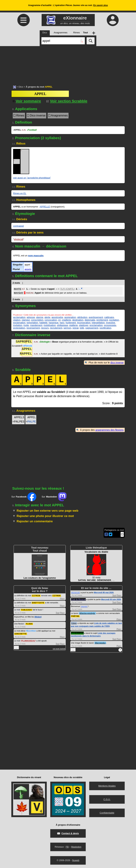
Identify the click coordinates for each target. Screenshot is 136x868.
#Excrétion (31, 630)
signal (75, 328)
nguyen (84, 606)
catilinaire (109, 317)
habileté (43, 323)
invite (26, 325)
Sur (24, 497)
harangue (54, 323)
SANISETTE (21, 633)
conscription (37, 320)
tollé (82, 328)
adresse (31, 317)
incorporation (84, 323)
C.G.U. (107, 799)
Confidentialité (107, 813)
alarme (40, 317)
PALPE (32, 422)
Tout (57, 612)
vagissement (92, 328)
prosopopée (110, 325)
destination (78, 320)
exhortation (32, 323)
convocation (51, 320)
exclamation (19, 323)
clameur (26, 320)
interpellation (98, 323)
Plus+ (62, 598)
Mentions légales (107, 786)
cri (59, 320)
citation (17, 320)
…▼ (81, 288)
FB (67, 847)
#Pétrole (28, 346)
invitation (18, 325)
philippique (63, 325)
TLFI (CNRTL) (67, 289)
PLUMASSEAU (28, 640)
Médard (38, 616)
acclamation (19, 317)
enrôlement (102, 320)
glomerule (75, 592)
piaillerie (73, 325)
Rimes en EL (20, 193)
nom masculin (36, 256)
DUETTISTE (38, 602)
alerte (47, 317)
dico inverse (117, 363)
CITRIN (36, 595)
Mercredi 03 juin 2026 (111, 599)
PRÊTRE (75, 616)
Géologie (44, 342)
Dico (21, 87)
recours (45, 328)
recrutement (56, 328)
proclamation (96, 325)
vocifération (105, 328)
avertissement (96, 317)
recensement (33, 328)
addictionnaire (77, 633)
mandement (36, 325)
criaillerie (66, 320)
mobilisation (50, 325)
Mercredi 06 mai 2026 (104, 592)
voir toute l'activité (59, 648)
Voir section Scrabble (67, 101)
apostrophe (57, 317)
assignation (70, 317)
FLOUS (29, 623)
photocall (19, 239)
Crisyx (74, 623)
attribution (82, 317)
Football (32, 130)
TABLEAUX (26, 609)
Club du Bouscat (78, 599)
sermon (67, 328)
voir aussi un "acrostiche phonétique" (32, 178)
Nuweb (76, 860)
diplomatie (90, 320)
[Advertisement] (68, 64)
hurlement (71, 323)
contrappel (19, 226)
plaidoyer (84, 325)
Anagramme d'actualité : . (68, 5)
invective (111, 323)
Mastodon (76, 847)
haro (62, 323)
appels (28, 269)
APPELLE (45, 207)
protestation (19, 328)
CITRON (57, 595)
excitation (114, 320)
